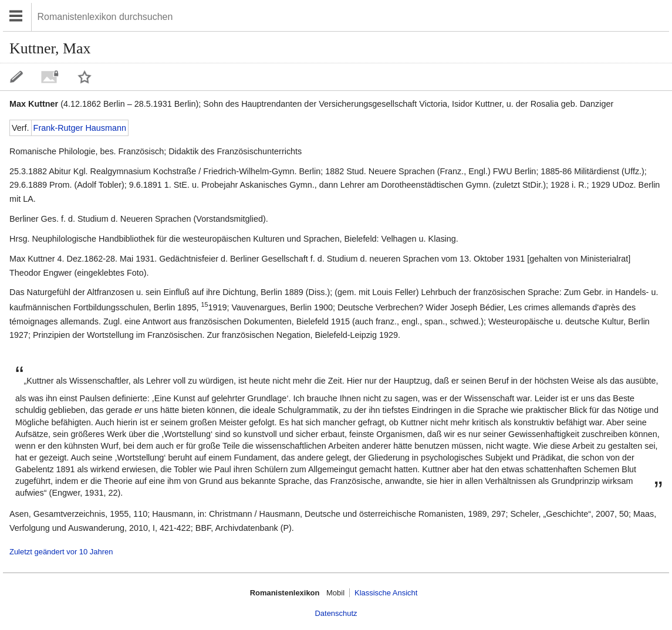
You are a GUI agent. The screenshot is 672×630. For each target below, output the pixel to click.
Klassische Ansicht (386, 593)
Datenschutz (336, 613)
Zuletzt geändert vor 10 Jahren (61, 552)
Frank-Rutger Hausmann (80, 128)
